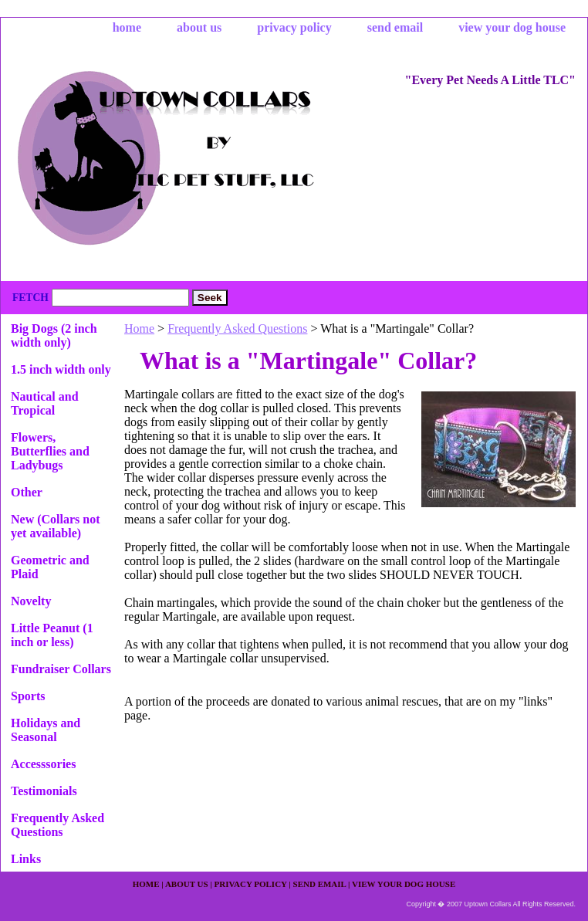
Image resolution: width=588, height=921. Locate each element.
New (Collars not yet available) (56, 526)
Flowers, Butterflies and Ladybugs (50, 451)
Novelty (31, 601)
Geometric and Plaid (50, 567)
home (127, 27)
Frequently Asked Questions (237, 328)
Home (139, 328)
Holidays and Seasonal (46, 730)
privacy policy (294, 27)
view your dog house (512, 27)
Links (26, 859)
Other (27, 492)
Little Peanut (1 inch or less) (52, 635)
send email (395, 27)
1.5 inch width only (61, 369)
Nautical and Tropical (45, 403)
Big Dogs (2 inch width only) (54, 335)
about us (199, 27)
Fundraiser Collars (61, 669)
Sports (28, 696)
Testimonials (44, 791)
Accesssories (43, 764)
